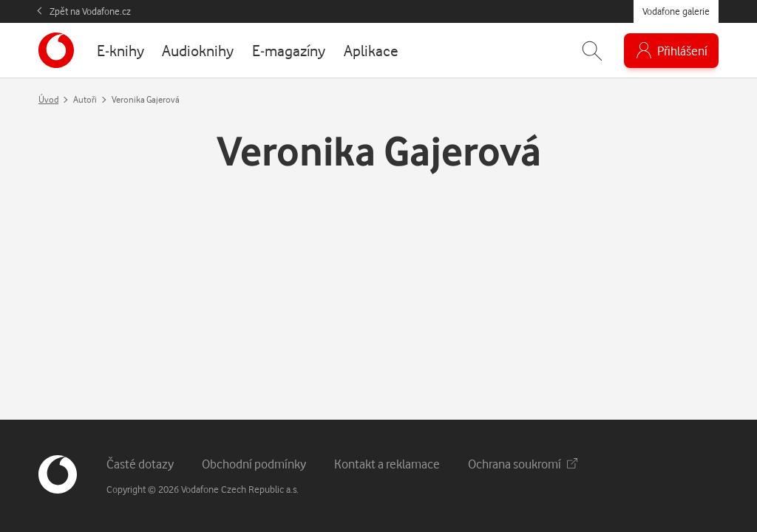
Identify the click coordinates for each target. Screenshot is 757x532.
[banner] (56, 50)
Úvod (48, 99)
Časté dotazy (140, 464)
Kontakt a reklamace (387, 464)
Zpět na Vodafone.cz (90, 11)
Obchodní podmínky (254, 464)
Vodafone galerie (676, 11)
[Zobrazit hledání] (592, 51)
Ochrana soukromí (523, 464)
